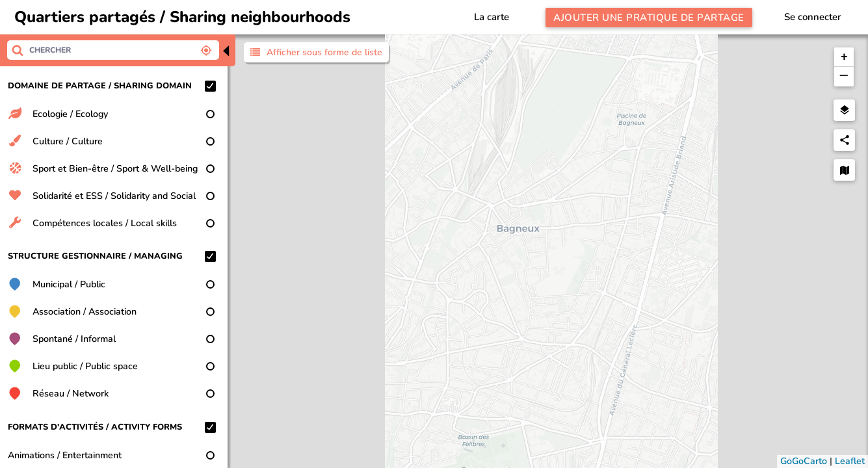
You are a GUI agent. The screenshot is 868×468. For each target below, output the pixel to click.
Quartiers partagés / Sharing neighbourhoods (182, 17)
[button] (844, 57)
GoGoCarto (804, 461)
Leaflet (850, 461)
